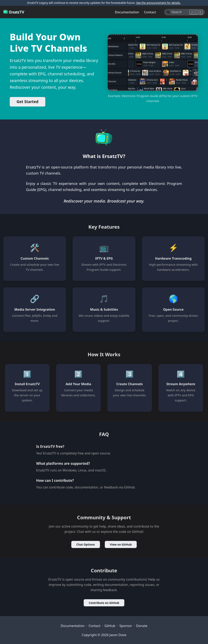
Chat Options (86, 544)
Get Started (27, 102)
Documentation (127, 12)
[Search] (184, 12)
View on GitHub (121, 544)
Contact (150, 12)
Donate (142, 626)
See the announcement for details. (158, 3)
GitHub (110, 626)
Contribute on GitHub (104, 603)
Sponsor (126, 626)
